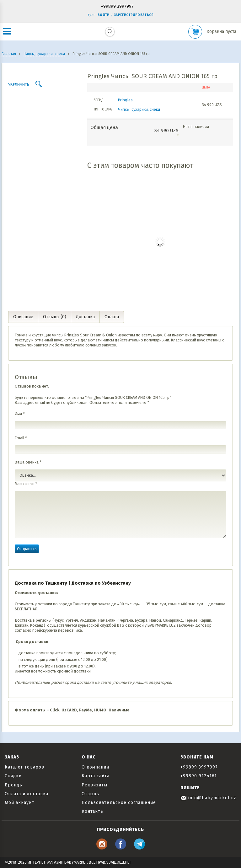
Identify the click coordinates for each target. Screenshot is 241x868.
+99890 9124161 (199, 776)
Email (21, 438)
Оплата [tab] (112, 317)
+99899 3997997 (117, 7)
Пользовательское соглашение (119, 803)
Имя (20, 414)
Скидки (13, 776)
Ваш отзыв (26, 484)
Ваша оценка (28, 462)
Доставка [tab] (85, 317)
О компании (96, 767)
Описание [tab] (23, 317)
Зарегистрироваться (134, 15)
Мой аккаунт (20, 803)
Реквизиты (94, 785)
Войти (99, 15)
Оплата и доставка (27, 794)
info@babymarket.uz (208, 798)
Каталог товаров (24, 767)
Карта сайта (96, 776)
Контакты (93, 811)
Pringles (125, 100)
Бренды (14, 785)
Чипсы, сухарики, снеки (139, 109)
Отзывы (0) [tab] (55, 317)
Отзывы (91, 794)
